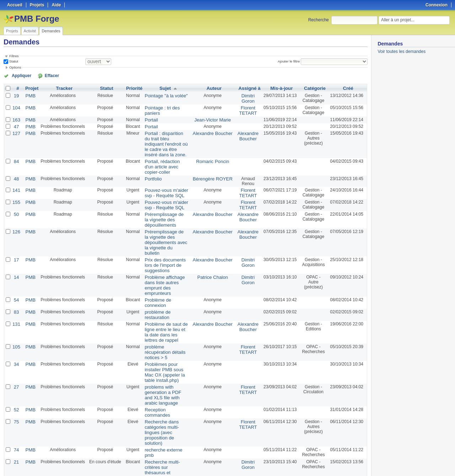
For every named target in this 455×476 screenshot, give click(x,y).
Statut (13, 61)
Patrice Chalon (213, 251)
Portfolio (150, 163)
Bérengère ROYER (213, 163)
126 (16, 213)
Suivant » (101, 452)
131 (16, 280)
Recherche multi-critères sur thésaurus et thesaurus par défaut (165, 395)
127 (16, 130)
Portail (148, 118)
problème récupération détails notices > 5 (164, 304)
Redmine (210, 472)
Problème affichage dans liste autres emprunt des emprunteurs (166, 256)
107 (16, 427)
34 (16, 313)
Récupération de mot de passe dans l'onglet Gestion (165, 432)
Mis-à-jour (280, 88)
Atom (341, 462)
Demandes (51, 31)
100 (174, 452)
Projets (12, 31)
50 (16, 197)
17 (16, 235)
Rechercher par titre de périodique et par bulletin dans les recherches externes (165, 413)
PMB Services (213, 406)
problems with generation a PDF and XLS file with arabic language (166, 339)
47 (16, 124)
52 (16, 351)
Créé (348, 88)
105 (16, 302)
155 (16, 186)
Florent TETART (247, 109)
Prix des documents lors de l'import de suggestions (165, 240)
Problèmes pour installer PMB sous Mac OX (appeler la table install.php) (165, 320)
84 (16, 152)
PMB (29, 95)
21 (16, 390)
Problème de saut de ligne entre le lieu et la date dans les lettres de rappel (164, 288)
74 (16, 378)
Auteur (215, 88)
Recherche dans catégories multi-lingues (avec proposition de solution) (165, 364)
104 (16, 106)
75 (16, 357)
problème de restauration (166, 274)
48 (16, 163)
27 (16, 334)
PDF (364, 462)
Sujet (165, 88)
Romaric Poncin (213, 152)
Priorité (132, 88)
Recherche (318, 20)
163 (16, 118)
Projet (31, 88)
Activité (30, 31)
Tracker (62, 88)
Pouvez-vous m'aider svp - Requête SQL (166, 177)
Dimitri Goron (247, 97)
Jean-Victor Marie (214, 118)
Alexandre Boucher (213, 130)
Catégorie (314, 88)
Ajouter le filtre (290, 61)
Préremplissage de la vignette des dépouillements (162, 202)
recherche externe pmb (164, 378)
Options (15, 67)
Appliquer (19, 75)
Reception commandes (164, 351)
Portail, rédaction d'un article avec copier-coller (165, 154)
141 (16, 174)
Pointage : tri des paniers (166, 106)
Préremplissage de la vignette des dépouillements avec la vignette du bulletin (164, 221)
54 (16, 267)
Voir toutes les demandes (402, 52)
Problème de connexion (165, 267)
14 (16, 251)
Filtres (14, 56)
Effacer (43, 75)
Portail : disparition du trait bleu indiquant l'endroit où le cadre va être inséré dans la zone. (165, 138)
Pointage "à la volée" (162, 95)
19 (16, 95)
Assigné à (248, 88)
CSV (353, 462)
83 (16, 274)
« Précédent (18, 452)
